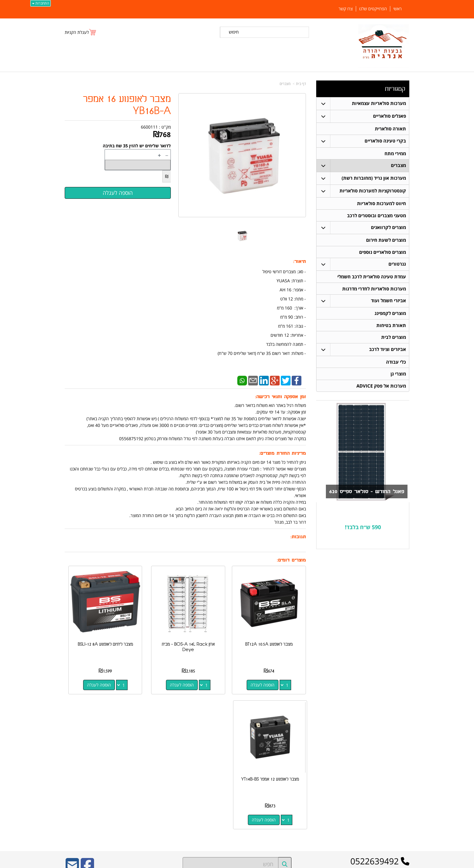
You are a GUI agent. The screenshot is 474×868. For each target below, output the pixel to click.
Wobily (256, 862)
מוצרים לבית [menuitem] (393, 342)
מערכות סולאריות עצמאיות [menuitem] (379, 103)
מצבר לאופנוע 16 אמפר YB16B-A (127, 105)
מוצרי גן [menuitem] (398, 379)
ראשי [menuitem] (398, 9)
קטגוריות (395, 89)
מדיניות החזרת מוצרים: (282, 453)
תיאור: (300, 262)
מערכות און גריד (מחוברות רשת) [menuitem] (373, 179)
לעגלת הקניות (77, 32)
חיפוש (234, 32)
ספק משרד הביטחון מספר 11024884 (118, 733)
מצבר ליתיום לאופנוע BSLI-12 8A (154, 627)
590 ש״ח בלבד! (363, 533)
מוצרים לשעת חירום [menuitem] (386, 242)
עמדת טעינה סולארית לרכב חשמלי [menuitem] (371, 279)
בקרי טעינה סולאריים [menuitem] (385, 141)
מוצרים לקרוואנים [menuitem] (388, 229)
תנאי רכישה (315, 759)
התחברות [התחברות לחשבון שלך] (41, 3)
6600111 (149, 127)
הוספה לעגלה (273, 665)
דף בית (301, 84)
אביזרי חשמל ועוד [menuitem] (388, 304)
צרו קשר (315, 731)
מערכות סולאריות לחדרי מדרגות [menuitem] (374, 292)
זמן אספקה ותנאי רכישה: (281, 397)
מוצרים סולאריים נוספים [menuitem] (382, 254)
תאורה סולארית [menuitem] (390, 129)
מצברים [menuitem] (398, 166)
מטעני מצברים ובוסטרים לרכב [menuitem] (376, 217)
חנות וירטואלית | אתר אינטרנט (199, 862)
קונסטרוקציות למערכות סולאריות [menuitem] (372, 192)
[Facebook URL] (87, 714)
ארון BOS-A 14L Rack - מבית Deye (217, 627)
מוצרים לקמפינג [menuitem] (390, 317)
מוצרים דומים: (291, 560)
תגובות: (298, 537)
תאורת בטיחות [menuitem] (391, 329)
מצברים (285, 84)
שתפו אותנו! (314, 775)
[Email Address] (72, 714)
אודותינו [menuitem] (404, 810)
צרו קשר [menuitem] (346, 9)
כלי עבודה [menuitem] (396, 367)
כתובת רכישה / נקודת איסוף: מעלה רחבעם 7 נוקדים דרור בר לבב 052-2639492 (127, 759)
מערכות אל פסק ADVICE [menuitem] (381, 392)
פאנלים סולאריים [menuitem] (389, 116)
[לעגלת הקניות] (81, 32)
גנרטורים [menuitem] (397, 267)
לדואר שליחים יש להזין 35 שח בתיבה (137, 146)
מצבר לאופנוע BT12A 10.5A (279, 627)
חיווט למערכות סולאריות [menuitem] (381, 204)
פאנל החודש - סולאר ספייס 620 (361, 498)
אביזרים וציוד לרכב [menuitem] (387, 354)
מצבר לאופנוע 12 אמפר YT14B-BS (91, 627)
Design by (127, 783)
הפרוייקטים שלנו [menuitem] (373, 9)
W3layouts (139, 783)
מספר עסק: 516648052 (302, 749)
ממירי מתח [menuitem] (395, 154)
